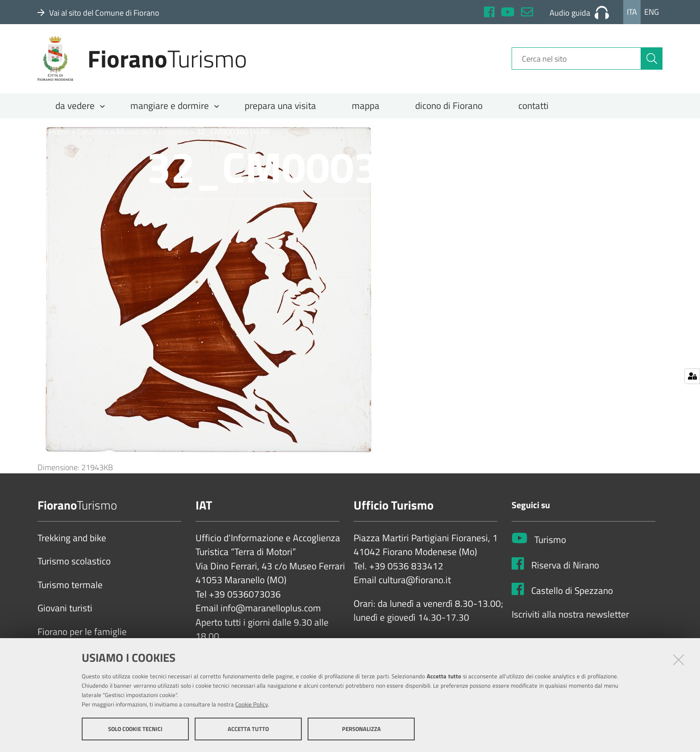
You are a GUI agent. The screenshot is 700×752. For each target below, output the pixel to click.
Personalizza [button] (361, 729)
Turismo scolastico (74, 563)
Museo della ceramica (152, 132)
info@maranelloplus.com (271, 610)
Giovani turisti (65, 610)
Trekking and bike (72, 539)
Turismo (550, 541)
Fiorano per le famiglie (82, 633)
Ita (632, 12)
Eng (652, 12)
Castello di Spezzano (572, 592)
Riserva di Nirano (565, 567)
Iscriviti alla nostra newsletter (570, 615)
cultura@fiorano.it (415, 581)
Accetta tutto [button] (248, 729)
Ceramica (93, 132)
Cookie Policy (252, 704)
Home (53, 132)
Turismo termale (70, 586)
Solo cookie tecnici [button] (135, 729)
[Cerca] (652, 59)
